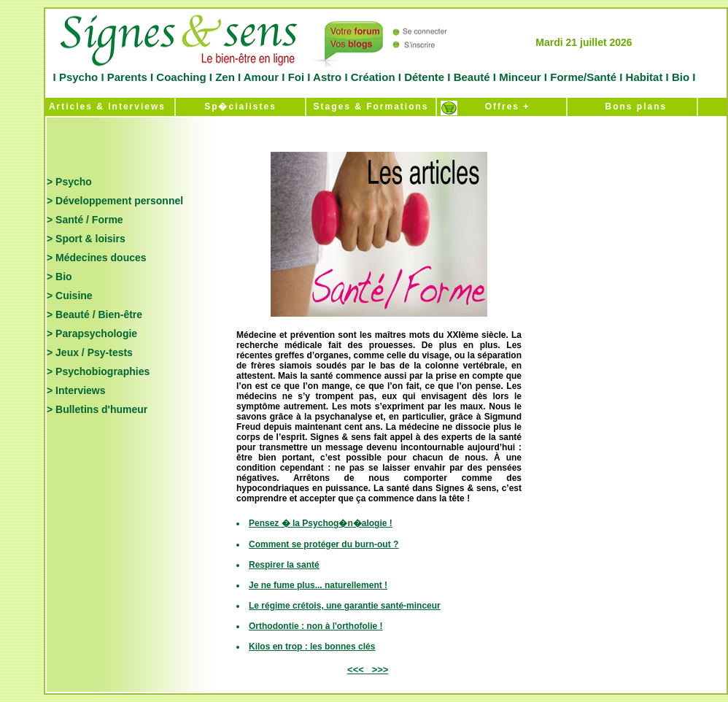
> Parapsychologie (92, 333)
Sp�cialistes (240, 107)
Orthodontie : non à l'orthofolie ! (316, 626)
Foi (296, 77)
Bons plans (632, 107)
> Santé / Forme (85, 220)
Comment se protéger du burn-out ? (324, 544)
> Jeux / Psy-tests (90, 352)
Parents (127, 77)
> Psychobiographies (98, 371)
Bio (681, 77)
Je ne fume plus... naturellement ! (318, 585)
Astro (327, 77)
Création (373, 77)
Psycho (77, 77)
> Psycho (69, 182)
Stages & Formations (371, 107)
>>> (380, 670)
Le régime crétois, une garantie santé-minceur (345, 606)
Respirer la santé (284, 565)
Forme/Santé (583, 77)
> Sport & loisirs (86, 239)
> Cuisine (70, 296)
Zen (225, 77)
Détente (426, 77)
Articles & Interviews (105, 107)
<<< (356, 670)
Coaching (181, 77)
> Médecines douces (97, 258)
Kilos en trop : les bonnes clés (312, 647)
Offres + (502, 107)
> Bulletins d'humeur (97, 409)
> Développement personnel (115, 201)
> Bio (59, 277)
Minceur (519, 77)
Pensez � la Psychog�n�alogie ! (321, 523)
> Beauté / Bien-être (94, 315)
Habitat (644, 77)
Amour (260, 77)
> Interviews (76, 390)
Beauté (471, 77)
